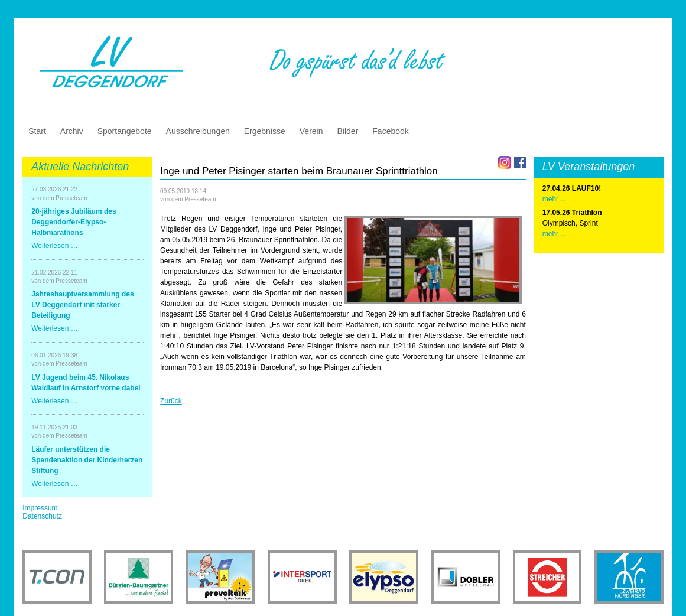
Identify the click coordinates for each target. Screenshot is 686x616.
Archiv (72, 131)
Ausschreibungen (198, 131)
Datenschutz (42, 516)
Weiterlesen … (54, 246)
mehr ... (555, 234)
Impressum (40, 508)
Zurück (171, 401)
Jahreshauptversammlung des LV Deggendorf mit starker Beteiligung (82, 305)
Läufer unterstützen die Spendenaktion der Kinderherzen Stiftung (87, 460)
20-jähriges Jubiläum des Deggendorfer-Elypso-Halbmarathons (74, 222)
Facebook (390, 131)
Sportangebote (125, 131)
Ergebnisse (265, 131)
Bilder (348, 131)
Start (37, 131)
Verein (311, 131)
